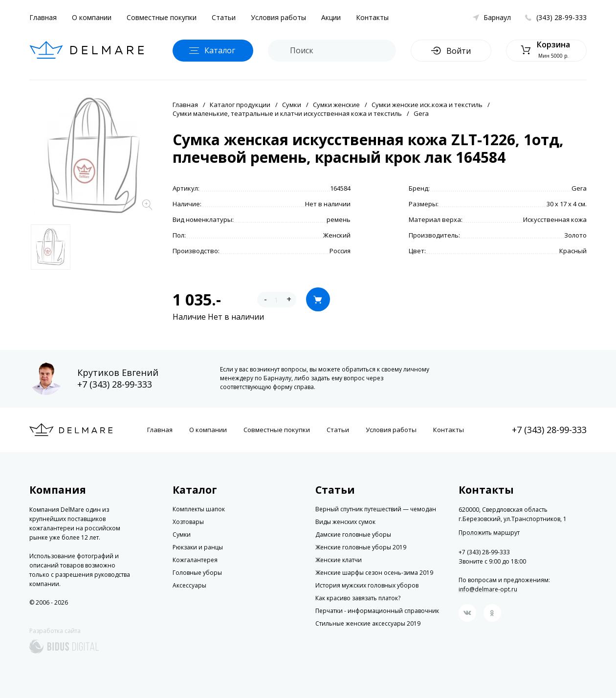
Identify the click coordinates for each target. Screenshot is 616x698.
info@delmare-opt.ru (488, 589)
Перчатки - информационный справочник (377, 611)
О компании (92, 17)
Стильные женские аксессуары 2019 (368, 623)
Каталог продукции (240, 105)
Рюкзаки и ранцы (198, 547)
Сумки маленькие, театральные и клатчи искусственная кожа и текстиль (287, 113)
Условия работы (278, 17)
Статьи (224, 17)
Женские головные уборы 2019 (361, 547)
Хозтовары (188, 522)
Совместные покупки (162, 17)
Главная (43, 17)
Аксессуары (189, 585)
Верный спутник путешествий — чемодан (376, 509)
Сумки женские (336, 105)
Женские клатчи (339, 560)
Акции (331, 17)
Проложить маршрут (489, 533)
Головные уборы (197, 573)
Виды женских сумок (345, 522)
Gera (421, 113)
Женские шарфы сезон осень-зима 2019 (374, 573)
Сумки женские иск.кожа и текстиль (427, 105)
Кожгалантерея (195, 560)
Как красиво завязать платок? (358, 598)
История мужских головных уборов (367, 585)
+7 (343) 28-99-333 (115, 384)
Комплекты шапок (199, 509)
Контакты (372, 17)
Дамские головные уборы (353, 534)
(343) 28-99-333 (561, 17)
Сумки (292, 105)
